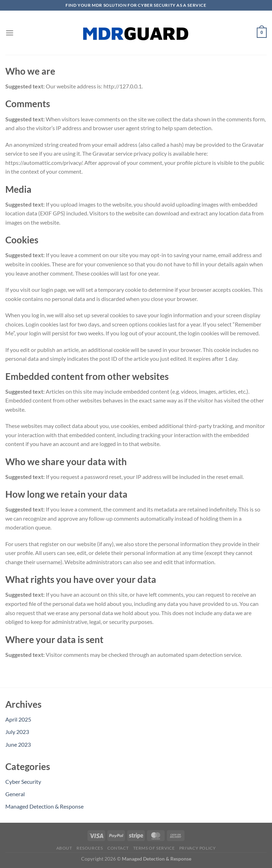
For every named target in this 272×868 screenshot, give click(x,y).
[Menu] (10, 33)
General (15, 794)
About (64, 848)
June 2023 (18, 744)
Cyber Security (23, 782)
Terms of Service (154, 848)
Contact (118, 848)
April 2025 (18, 719)
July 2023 (17, 732)
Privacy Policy (198, 848)
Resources (90, 848)
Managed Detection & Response (44, 806)
